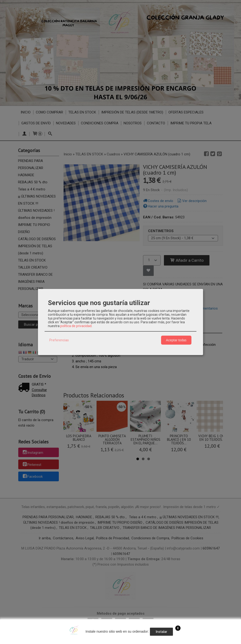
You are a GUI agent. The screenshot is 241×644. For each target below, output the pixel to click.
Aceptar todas (176, 340)
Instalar (161, 632)
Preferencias (59, 340)
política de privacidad (76, 326)
